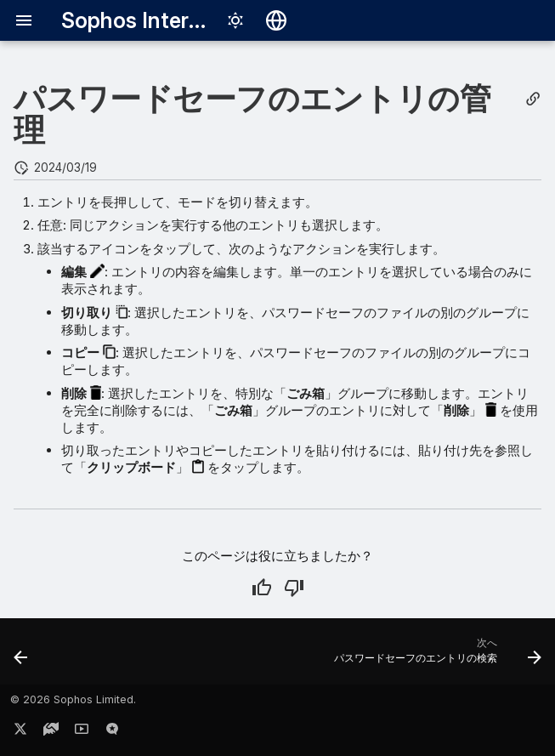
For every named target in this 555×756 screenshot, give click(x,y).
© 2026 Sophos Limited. (73, 699)
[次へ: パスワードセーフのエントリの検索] (435, 657)
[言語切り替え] (276, 20)
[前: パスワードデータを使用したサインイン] (22, 657)
